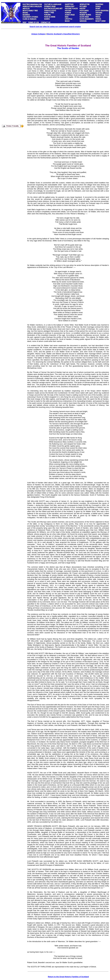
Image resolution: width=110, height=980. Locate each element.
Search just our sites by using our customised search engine (55, 27)
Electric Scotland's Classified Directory (63, 34)
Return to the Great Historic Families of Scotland (68, 977)
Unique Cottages (38, 34)
